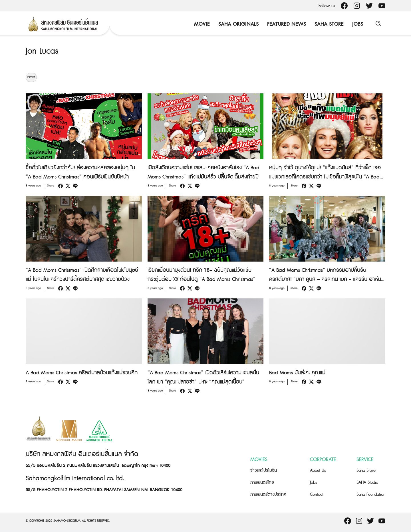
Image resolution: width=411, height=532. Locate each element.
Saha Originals (238, 24)
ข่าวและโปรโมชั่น (264, 470)
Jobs (357, 24)
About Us (318, 470)
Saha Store (329, 24)
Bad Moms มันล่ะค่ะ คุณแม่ (297, 373)
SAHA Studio (367, 482)
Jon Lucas (42, 51)
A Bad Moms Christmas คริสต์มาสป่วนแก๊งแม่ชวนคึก (82, 373)
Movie (201, 24)
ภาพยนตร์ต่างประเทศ (268, 494)
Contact (317, 494)
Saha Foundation (371, 494)
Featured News (286, 24)
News (31, 77)
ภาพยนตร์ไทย (262, 482)
